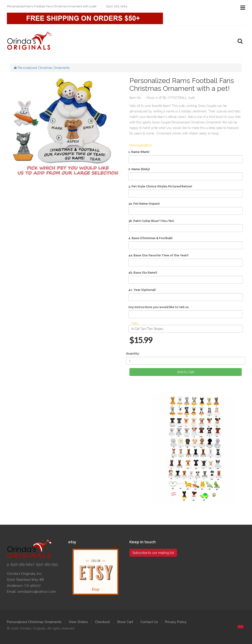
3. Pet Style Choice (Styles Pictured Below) (160, 186)
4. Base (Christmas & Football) (150, 238)
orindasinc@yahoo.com (36, 592)
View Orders (78, 622)
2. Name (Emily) (139, 169)
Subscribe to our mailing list (153, 553)
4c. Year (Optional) (142, 290)
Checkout (102, 622)
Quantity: (133, 353)
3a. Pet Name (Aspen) (144, 204)
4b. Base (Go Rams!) (143, 273)
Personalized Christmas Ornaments (42, 68)
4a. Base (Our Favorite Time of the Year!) (158, 255)
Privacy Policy (176, 622)
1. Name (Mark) (139, 152)
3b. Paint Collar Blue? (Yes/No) (151, 221)
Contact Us (149, 622)
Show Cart (125, 622)
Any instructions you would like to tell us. (159, 307)
